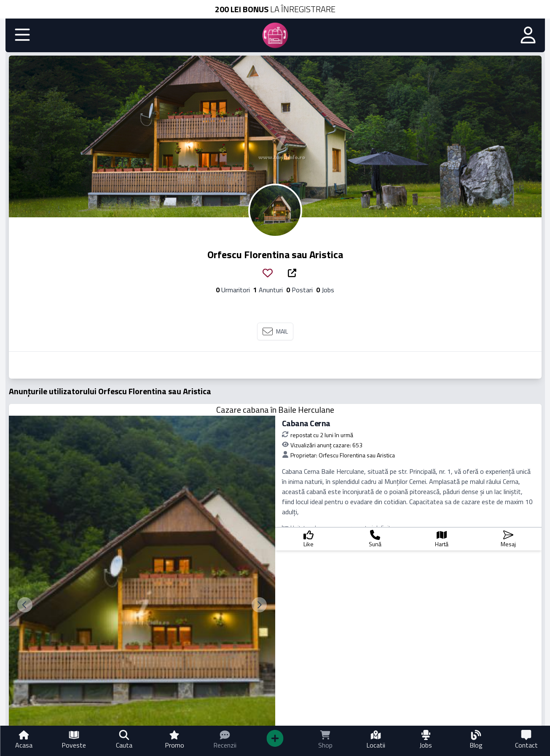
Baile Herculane (306, 410)
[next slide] (259, 605)
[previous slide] (25, 605)
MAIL (275, 331)
